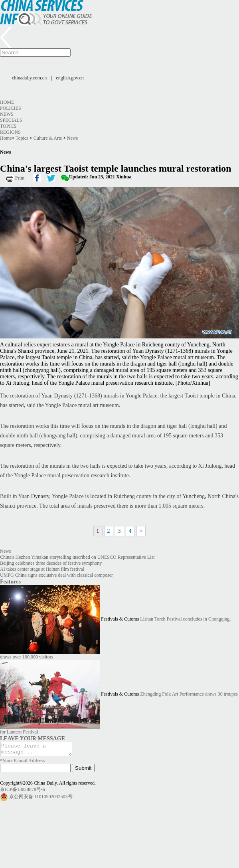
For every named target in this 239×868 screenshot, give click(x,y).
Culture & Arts (48, 138)
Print (20, 178)
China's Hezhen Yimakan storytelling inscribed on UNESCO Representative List (77, 557)
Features (10, 581)
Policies (11, 108)
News (7, 114)
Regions (10, 132)
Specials (11, 120)
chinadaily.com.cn (29, 78)
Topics (8, 126)
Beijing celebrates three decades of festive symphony (51, 563)
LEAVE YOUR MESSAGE (33, 738)
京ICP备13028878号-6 (23, 792)
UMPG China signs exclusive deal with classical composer (56, 575)
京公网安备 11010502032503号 (41, 799)
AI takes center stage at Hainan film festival (42, 569)
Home (7, 102)
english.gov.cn (70, 78)
